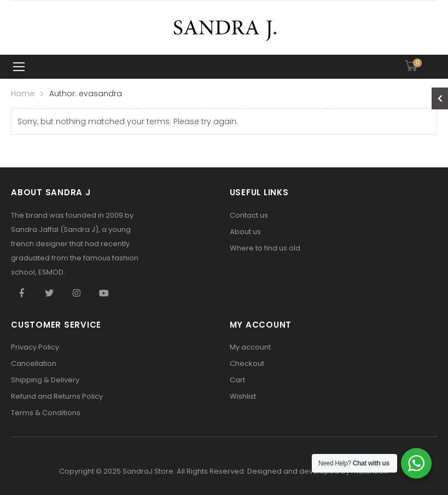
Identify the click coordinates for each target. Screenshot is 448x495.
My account (250, 347)
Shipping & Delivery (45, 380)
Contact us (249, 215)
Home (23, 94)
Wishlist (243, 396)
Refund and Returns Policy (57, 396)
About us (245, 232)
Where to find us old (265, 248)
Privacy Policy (35, 347)
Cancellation (34, 363)
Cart (237, 380)
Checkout (247, 363)
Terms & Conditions (46, 413)
